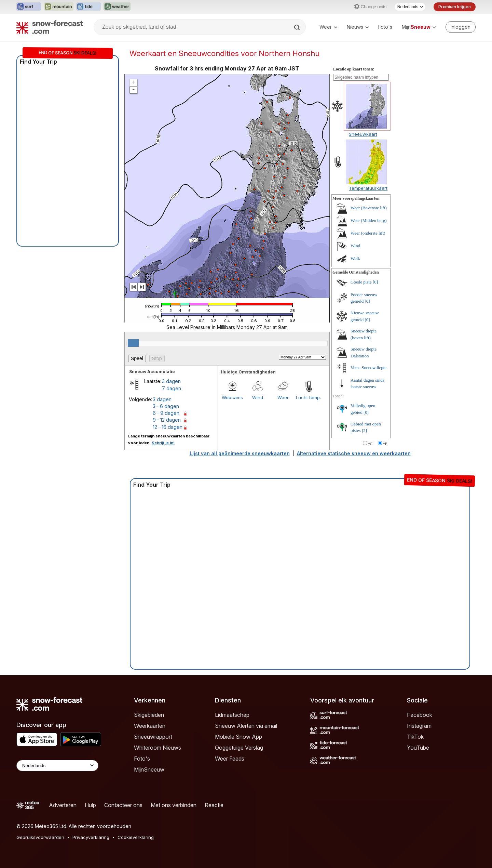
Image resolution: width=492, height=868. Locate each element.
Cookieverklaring (136, 837)
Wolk (355, 258)
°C (371, 444)
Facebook (420, 715)
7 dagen (172, 388)
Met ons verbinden (174, 805)
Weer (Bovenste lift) (369, 208)
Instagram (419, 726)
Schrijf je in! (163, 443)
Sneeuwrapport (153, 737)
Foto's (385, 27)
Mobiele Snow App (238, 737)
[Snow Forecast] (50, 27)
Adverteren (63, 805)
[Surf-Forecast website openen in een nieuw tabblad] (29, 7)
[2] (364, 430)
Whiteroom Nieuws (158, 748)
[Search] (298, 27)
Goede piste (361, 282)
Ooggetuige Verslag (239, 748)
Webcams (232, 397)
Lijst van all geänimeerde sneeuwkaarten (240, 453)
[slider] (133, 343)
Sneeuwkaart (363, 134)
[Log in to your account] (461, 27)
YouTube (418, 748)
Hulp (90, 805)
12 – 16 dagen (168, 427)
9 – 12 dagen (167, 420)
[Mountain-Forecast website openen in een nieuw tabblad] (59, 7)
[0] (375, 282)
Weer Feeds (230, 759)
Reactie (214, 805)
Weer (328, 27)
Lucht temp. (308, 397)
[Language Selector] (57, 766)
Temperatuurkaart (368, 188)
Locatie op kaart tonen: (354, 69)
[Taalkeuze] (410, 7)
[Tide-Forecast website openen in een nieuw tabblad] (88, 7)
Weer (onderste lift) (368, 233)
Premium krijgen (455, 7)
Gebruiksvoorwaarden (40, 837)
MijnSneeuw (149, 770)
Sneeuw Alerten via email (246, 726)
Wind (258, 397)
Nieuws (358, 27)
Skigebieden (149, 715)
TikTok (415, 737)
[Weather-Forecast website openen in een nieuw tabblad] (117, 7)
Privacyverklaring (91, 837)
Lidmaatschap (232, 715)
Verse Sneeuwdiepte (368, 367)
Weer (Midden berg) (369, 220)
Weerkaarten (150, 726)
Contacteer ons (123, 805)
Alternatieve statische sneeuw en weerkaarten (354, 453)
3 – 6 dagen (166, 406)
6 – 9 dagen (166, 413)
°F (385, 444)
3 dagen (171, 381)
